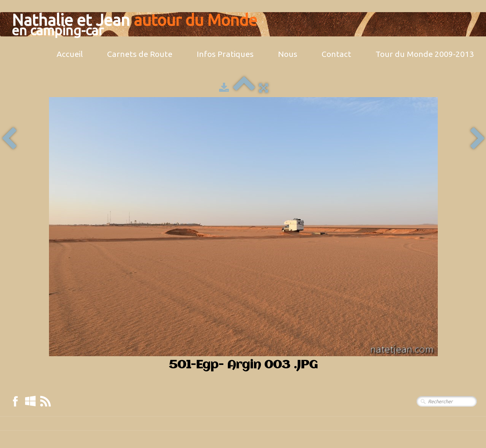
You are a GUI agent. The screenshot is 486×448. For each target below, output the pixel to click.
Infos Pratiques (225, 54)
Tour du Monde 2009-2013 (425, 54)
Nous (288, 54)
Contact (336, 54)
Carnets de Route (140, 54)
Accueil (70, 54)
